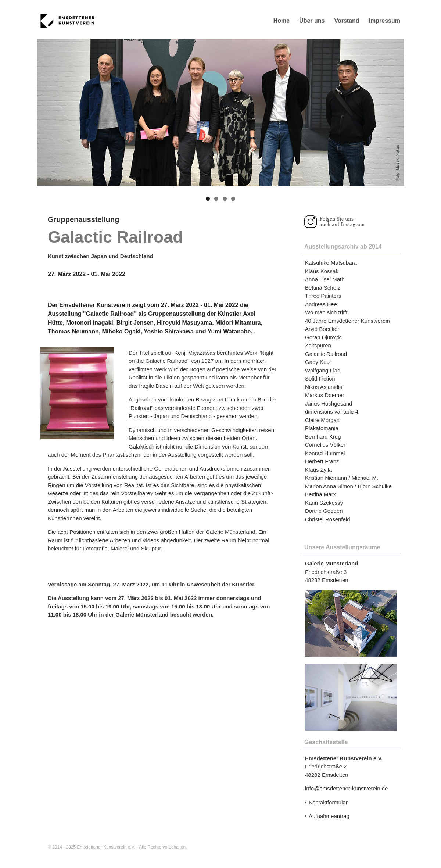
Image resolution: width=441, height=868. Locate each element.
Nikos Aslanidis (324, 387)
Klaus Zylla (318, 470)
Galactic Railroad (326, 354)
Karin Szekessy (324, 503)
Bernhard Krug (323, 437)
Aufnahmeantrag (329, 816)
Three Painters (323, 296)
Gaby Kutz (318, 362)
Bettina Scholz (323, 288)
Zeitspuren (318, 345)
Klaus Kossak (322, 271)
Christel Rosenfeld (328, 519)
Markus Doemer (325, 395)
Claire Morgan (322, 420)
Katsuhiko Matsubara (331, 263)
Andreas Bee (321, 304)
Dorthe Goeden (324, 511)
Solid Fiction (320, 378)
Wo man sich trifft (326, 312)
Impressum (385, 21)
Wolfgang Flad (323, 370)
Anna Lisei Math (325, 279)
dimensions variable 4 (332, 412)
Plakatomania (322, 428)
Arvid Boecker (322, 329)
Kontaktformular (328, 802)
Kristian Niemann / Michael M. (342, 478)
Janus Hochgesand (329, 403)
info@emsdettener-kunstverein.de (346, 788)
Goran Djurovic (323, 337)
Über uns (312, 21)
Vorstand (347, 21)
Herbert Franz (322, 461)
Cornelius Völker (325, 445)
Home (282, 21)
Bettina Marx (320, 494)
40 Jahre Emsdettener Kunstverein (347, 321)
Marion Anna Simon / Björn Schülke (348, 486)
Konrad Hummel (325, 453)
